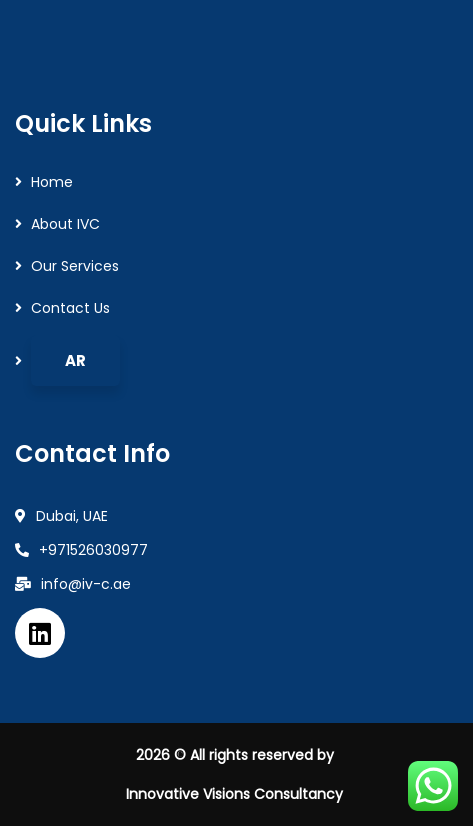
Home (52, 182)
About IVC (65, 224)
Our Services (75, 266)
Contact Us (70, 308)
